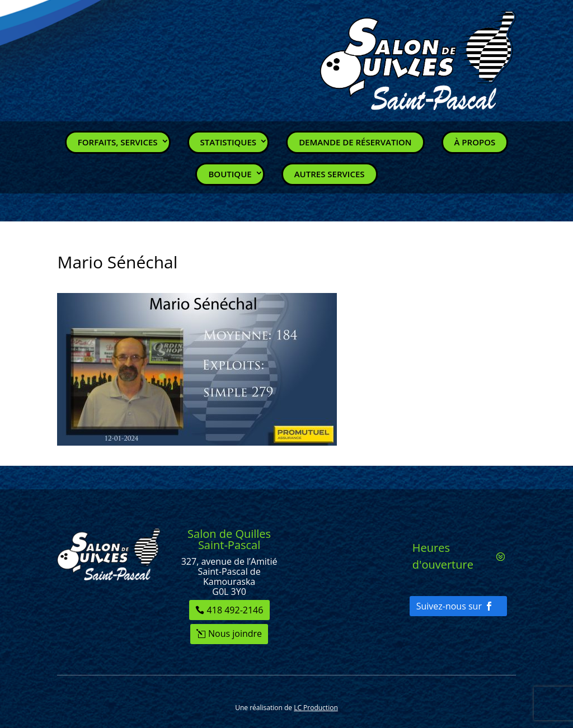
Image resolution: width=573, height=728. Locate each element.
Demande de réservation (355, 142)
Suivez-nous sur (449, 606)
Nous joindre (235, 634)
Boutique (230, 174)
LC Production (316, 708)
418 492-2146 (235, 610)
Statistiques (229, 142)
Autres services (330, 174)
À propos (475, 142)
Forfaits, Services (118, 142)
